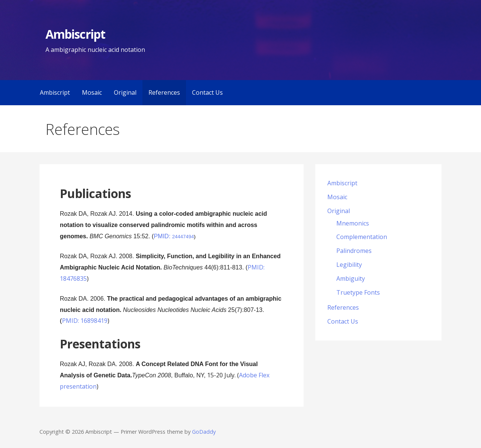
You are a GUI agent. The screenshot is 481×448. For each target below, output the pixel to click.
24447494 (183, 237)
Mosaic (92, 92)
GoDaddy (204, 432)
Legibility (349, 265)
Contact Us (207, 92)
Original (125, 92)
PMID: (163, 236)
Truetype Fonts (358, 292)
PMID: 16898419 (85, 321)
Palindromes (354, 251)
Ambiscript (75, 34)
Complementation (362, 237)
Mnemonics (353, 223)
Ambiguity (351, 278)
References (164, 92)
